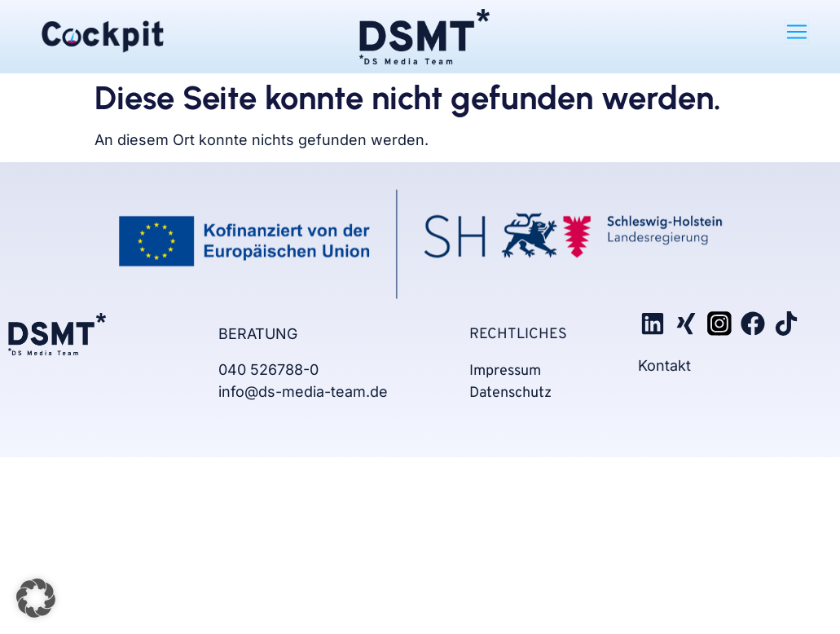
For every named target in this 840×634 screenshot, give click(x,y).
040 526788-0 (270, 370)
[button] (796, 31)
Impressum (505, 371)
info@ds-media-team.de (303, 392)
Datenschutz (510, 393)
